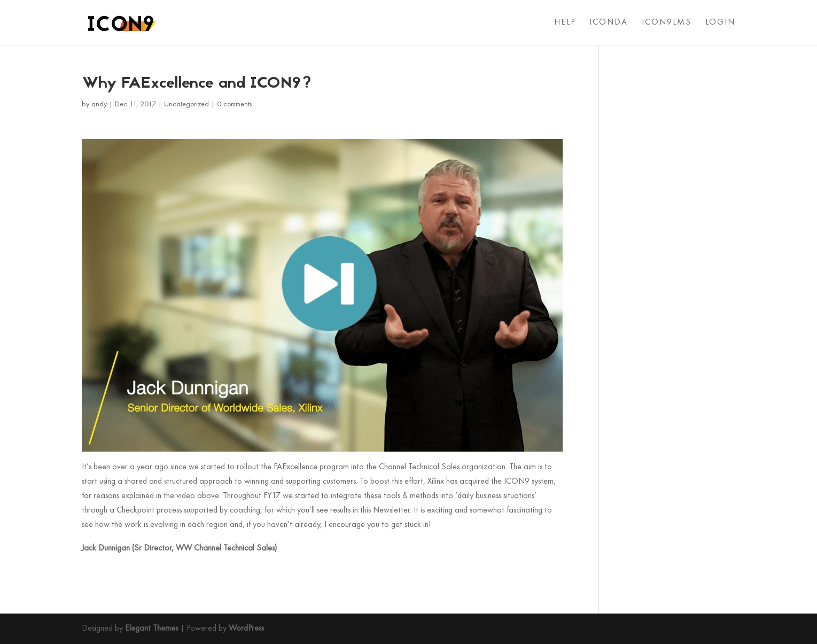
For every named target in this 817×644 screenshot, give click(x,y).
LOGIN (720, 23)
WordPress (246, 629)
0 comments (234, 104)
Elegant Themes (151, 629)
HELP (565, 23)
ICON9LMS (667, 23)
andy (99, 104)
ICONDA (609, 23)
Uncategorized (186, 104)
